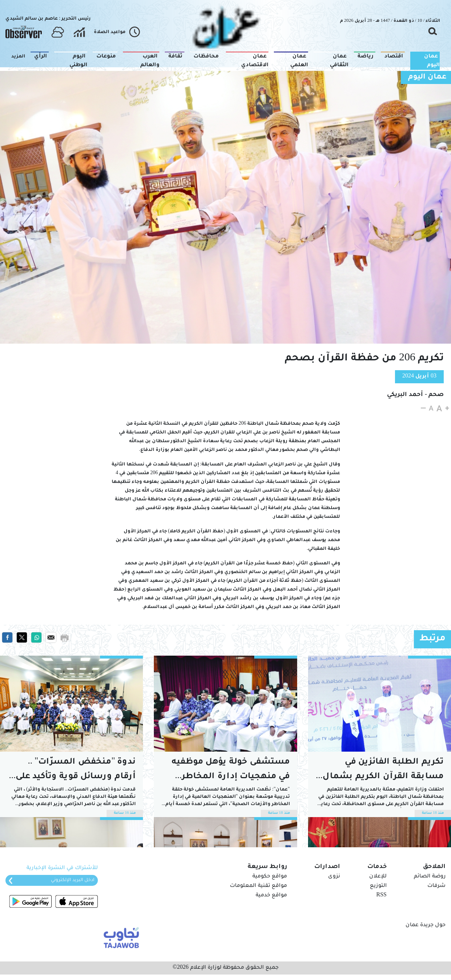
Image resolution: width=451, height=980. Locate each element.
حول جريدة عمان (426, 925)
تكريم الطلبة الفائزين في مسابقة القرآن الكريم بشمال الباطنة (383, 771)
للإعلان (378, 877)
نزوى (334, 877)
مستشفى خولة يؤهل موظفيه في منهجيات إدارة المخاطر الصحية (231, 771)
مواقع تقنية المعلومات (258, 886)
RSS (382, 896)
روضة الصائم (430, 877)
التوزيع (378, 886)
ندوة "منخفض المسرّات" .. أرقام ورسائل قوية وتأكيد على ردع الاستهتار (76, 771)
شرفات (436, 886)
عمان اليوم (427, 77)
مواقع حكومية (270, 877)
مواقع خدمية (271, 896)
